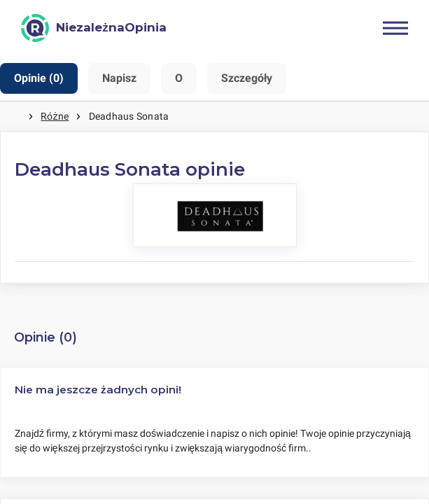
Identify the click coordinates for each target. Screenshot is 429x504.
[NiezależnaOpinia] (94, 28)
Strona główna (14, 117)
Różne (55, 116)
